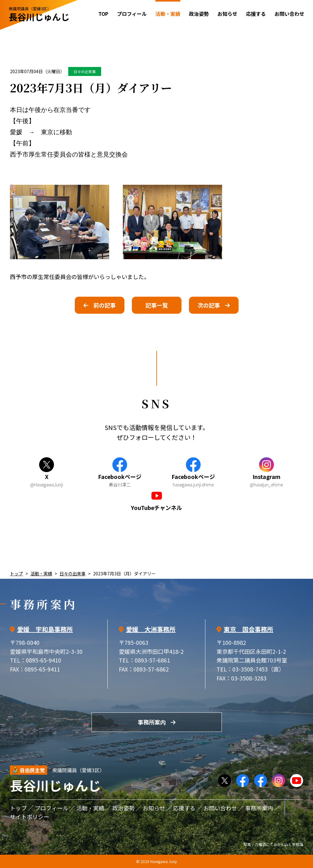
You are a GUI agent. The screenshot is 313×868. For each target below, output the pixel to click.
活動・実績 (41, 573)
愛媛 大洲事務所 (151, 629)
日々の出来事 (85, 71)
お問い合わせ (289, 14)
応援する (256, 14)
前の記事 (105, 305)
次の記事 (209, 305)
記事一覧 (157, 305)
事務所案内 (152, 722)
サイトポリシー (29, 817)
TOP (103, 14)
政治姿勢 (199, 14)
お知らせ (227, 14)
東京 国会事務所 (248, 629)
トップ (16, 573)
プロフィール (132, 14)
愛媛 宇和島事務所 (45, 629)
